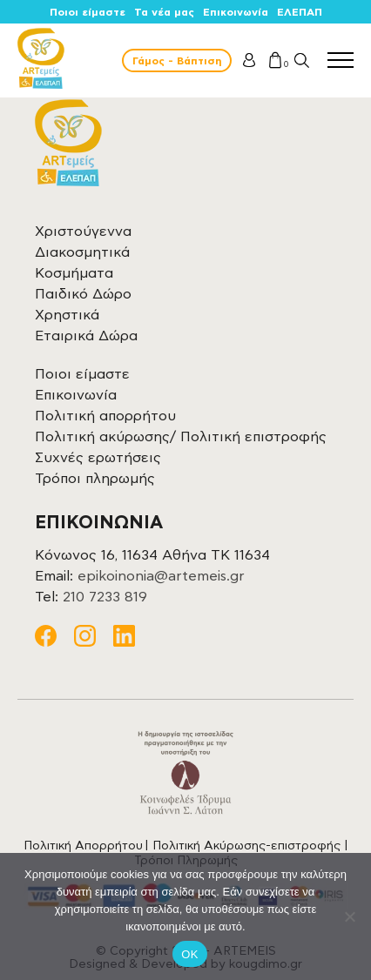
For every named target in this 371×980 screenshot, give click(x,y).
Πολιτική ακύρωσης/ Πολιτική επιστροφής (181, 437)
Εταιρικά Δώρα (86, 336)
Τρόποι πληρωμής (95, 479)
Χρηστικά (67, 315)
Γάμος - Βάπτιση (177, 61)
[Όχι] (349, 916)
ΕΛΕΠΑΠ (300, 12)
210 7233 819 (105, 597)
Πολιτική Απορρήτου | (88, 846)
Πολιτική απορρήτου (105, 416)
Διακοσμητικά (82, 252)
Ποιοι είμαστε (88, 12)
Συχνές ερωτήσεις (98, 458)
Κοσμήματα (74, 273)
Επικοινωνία (236, 12)
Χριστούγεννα (83, 232)
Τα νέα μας (164, 12)
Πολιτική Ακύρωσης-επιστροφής (246, 846)
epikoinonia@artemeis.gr (161, 576)
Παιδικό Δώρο (83, 294)
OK (189, 954)
